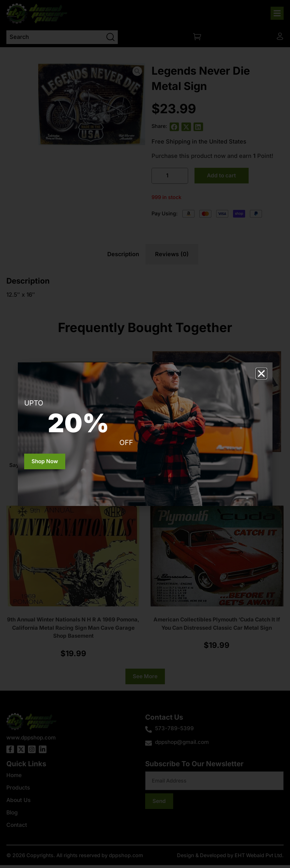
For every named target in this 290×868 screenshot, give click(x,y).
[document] (145, 434)
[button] (261, 374)
